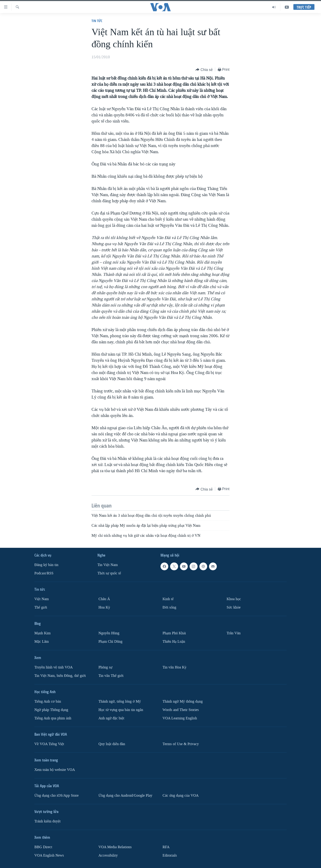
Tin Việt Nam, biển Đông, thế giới (60, 676)
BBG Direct (43, 847)
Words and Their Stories (181, 710)
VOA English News (49, 855)
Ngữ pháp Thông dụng (51, 710)
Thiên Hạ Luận (174, 642)
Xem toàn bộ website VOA (55, 770)
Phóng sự (105, 667)
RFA (166, 847)
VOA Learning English (180, 718)
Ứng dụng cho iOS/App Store (57, 796)
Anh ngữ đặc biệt (111, 718)
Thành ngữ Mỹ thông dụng (183, 701)
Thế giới (41, 607)
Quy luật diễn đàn (112, 744)
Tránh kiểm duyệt (47, 821)
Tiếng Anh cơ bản (48, 701)
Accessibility (108, 855)
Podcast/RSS (44, 573)
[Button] (204, 70)
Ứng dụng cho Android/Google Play (125, 796)
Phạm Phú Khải (174, 633)
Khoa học (234, 599)
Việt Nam (42, 599)
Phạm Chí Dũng (110, 642)
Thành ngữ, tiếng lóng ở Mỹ (120, 701)
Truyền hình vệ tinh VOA (54, 667)
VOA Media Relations (115, 847)
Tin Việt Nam (108, 565)
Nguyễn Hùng (109, 633)
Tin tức (97, 21)
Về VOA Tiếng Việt (49, 744)
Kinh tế (168, 599)
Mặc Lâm (42, 642)
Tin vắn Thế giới (111, 676)
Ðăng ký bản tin (46, 565)
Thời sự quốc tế (109, 573)
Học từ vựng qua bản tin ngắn (121, 710)
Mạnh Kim (42, 633)
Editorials (170, 855)
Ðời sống (169, 607)
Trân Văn (234, 633)
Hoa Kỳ (104, 607)
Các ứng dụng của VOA (181, 796)
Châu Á (104, 599)
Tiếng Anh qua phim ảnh (53, 718)
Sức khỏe (234, 607)
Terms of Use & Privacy (181, 744)
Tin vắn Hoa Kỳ (175, 667)
